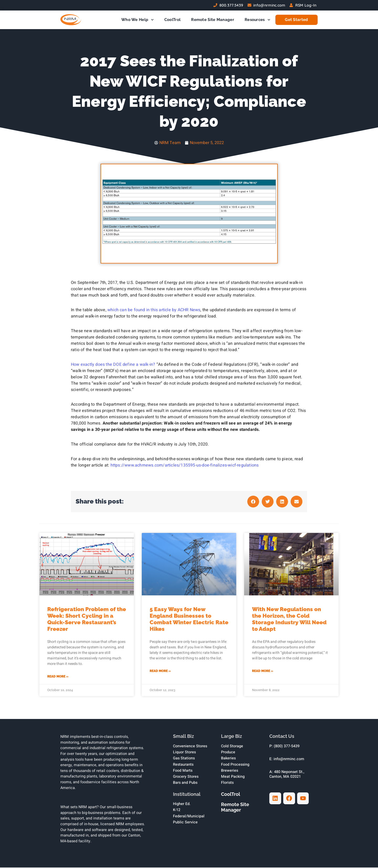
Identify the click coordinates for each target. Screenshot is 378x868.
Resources (257, 20)
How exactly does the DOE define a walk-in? (113, 365)
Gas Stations (184, 759)
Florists (227, 783)
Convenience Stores (190, 747)
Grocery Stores (186, 777)
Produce (228, 753)
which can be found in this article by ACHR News (154, 310)
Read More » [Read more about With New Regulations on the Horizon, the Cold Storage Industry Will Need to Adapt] (263, 671)
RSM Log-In (306, 5)
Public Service (185, 823)
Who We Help (138, 20)
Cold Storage (232, 747)
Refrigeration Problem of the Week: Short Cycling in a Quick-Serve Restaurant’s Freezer (87, 620)
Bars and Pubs (185, 783)
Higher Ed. (182, 805)
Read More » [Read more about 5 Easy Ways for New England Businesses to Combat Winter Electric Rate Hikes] (160, 671)
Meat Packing (233, 777)
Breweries (230, 771)
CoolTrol (172, 20)
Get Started (296, 20)
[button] (253, 502)
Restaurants (183, 765)
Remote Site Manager (213, 20)
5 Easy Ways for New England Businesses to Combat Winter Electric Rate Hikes (189, 620)
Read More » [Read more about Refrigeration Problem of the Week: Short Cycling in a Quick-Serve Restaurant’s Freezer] (58, 677)
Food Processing (235, 765)
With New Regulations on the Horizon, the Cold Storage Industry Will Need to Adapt (289, 620)
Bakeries (228, 759)
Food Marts (183, 771)
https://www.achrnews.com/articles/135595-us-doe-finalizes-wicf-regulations (185, 466)
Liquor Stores (184, 753)
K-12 (177, 811)
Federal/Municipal (189, 817)
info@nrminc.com (269, 5)
